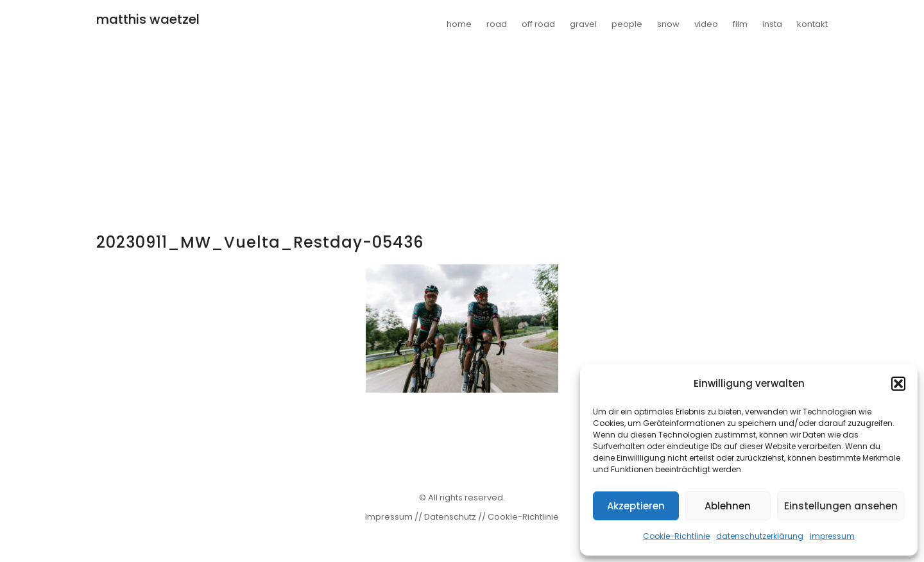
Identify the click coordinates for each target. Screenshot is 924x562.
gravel (583, 24)
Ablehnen (728, 506)
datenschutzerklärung (760, 536)
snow (668, 24)
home (459, 24)
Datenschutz (450, 517)
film (740, 24)
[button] (898, 384)
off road (538, 24)
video (706, 24)
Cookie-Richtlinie (676, 536)
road (497, 24)
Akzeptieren (636, 506)
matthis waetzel (148, 19)
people (627, 24)
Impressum (389, 517)
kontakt (812, 24)
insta (772, 24)
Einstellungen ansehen (841, 506)
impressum (832, 536)
